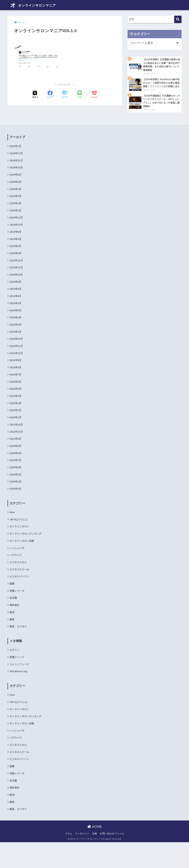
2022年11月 (17, 358)
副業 (12, 603)
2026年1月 (16, 151)
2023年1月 (16, 343)
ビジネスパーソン (20, 596)
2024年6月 (16, 255)
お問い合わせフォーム (112, 859)
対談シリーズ (17, 610)
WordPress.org (19, 693)
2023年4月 (16, 321)
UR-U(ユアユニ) (19, 536)
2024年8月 (16, 247)
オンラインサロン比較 (23, 559)
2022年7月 (16, 387)
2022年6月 (16, 395)
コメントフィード (20, 685)
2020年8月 (16, 468)
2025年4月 (16, 196)
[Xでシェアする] (35, 93)
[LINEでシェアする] (80, 93)
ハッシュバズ (17, 566)
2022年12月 (17, 351)
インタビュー (82, 859)
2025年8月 (16, 181)
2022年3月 (16, 417)
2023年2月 (16, 336)
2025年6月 (16, 188)
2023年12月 (17, 269)
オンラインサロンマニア (38, 5)
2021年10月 (17, 446)
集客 (12, 640)
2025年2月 (16, 210)
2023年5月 (16, 314)
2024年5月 (16, 262)
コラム (69, 859)
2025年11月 (17, 166)
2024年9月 (16, 240)
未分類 (14, 618)
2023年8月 (16, 299)
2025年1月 (16, 218)
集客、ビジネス (19, 647)
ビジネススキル (19, 581)
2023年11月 (17, 277)
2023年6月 (16, 306)
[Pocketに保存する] (94, 93)
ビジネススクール (20, 588)
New (12, 529)
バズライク (16, 573)
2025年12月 (17, 159)
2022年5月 (16, 402)
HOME (95, 852)
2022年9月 (16, 373)
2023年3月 (16, 328)
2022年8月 (16, 380)
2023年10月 (17, 284)
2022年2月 (16, 424)
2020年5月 (16, 491)
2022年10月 (17, 365)
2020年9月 (16, 461)
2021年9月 (16, 454)
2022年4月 (16, 410)
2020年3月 (16, 505)
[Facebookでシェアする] (50, 93)
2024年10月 (17, 232)
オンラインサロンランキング (27, 551)
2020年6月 (16, 483)
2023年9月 (16, 291)
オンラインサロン (20, 544)
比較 (95, 859)
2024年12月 (17, 225)
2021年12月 (17, 439)
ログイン (15, 671)
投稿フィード (17, 678)
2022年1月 (16, 432)
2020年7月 (16, 476)
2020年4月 (16, 498)
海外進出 (15, 625)
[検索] (178, 19)
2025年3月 (16, 203)
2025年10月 (17, 174)
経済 (12, 632)
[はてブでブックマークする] (65, 93)
